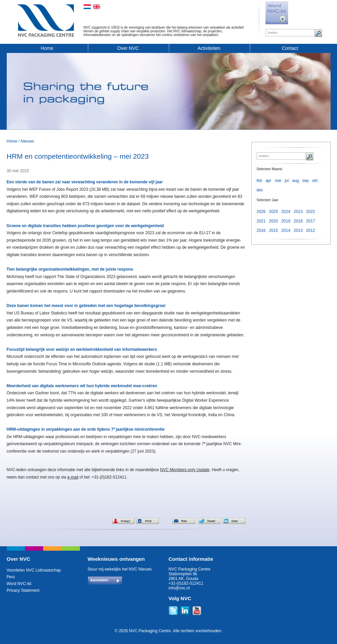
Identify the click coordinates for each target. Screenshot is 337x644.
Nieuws (27, 141)
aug (296, 181)
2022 (311, 212)
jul (287, 181)
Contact (290, 48)
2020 (273, 221)
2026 (261, 212)
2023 (298, 212)
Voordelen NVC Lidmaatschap (34, 570)
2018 (298, 221)
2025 (273, 212)
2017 (311, 221)
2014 (286, 231)
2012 (311, 231)
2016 (261, 231)
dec (260, 190)
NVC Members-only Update (185, 470)
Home (47, 48)
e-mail (73, 477)
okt (315, 181)
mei (278, 181)
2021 (261, 221)
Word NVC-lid (19, 584)
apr (268, 181)
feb (260, 181)
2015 (273, 231)
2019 (286, 221)
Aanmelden (100, 580)
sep (305, 181)
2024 (286, 212)
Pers (11, 577)
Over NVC (128, 48)
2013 (298, 231)
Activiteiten (209, 48)
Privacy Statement (23, 590)
